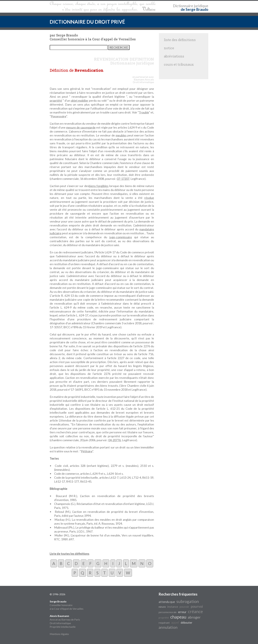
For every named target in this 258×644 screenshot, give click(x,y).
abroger (194, 617)
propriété (56, 100)
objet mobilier (80, 100)
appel (175, 622)
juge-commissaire (121, 237)
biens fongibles (99, 186)
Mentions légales (59, 634)
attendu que (167, 602)
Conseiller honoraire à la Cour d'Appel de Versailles (67, 605)
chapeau (178, 617)
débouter (187, 623)
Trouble (144, 112)
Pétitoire (87, 451)
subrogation (188, 601)
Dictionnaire (183, 6)
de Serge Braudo (194, 9)
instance (173, 607)
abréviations (174, 56)
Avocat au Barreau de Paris (65, 619)
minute (162, 607)
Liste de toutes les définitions (70, 554)
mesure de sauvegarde (81, 127)
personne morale (168, 612)
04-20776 (115, 440)
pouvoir (184, 607)
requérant (164, 623)
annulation (168, 627)
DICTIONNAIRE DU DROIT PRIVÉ (87, 22)
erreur (182, 612)
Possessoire (58, 116)
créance (195, 611)
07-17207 (123, 179)
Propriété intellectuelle (63, 627)
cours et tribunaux (179, 64)
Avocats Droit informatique (143, 81)
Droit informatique (60, 623)
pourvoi (197, 606)
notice (169, 48)
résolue (149, 198)
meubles (121, 135)
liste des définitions (180, 40)
